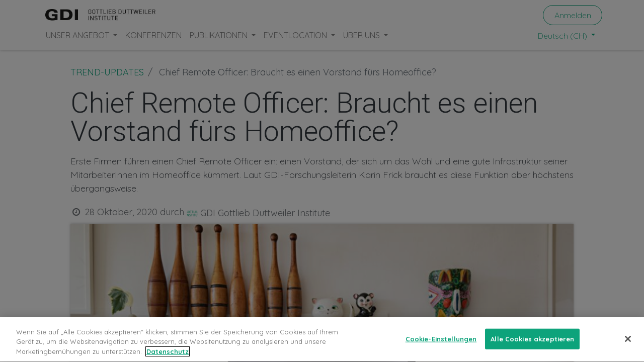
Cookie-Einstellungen (441, 348)
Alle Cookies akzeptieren (532, 348)
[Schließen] (628, 348)
